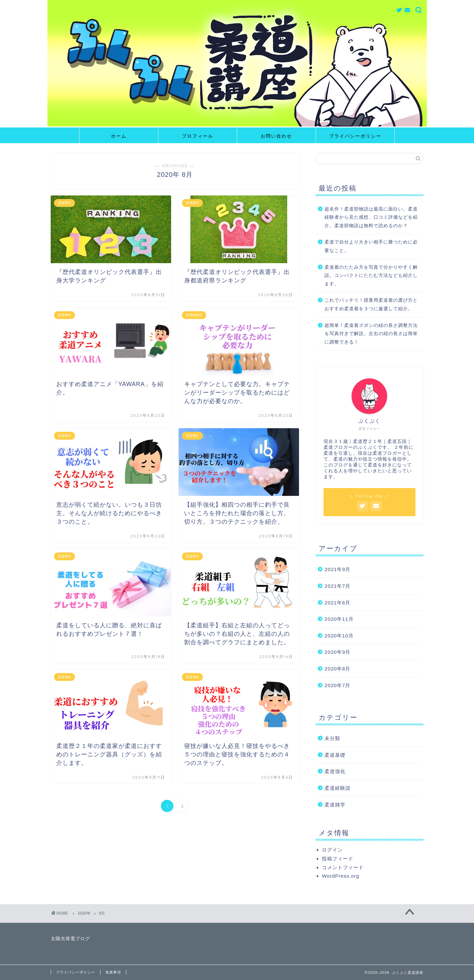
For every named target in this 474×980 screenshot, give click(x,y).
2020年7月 (337, 685)
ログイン (332, 850)
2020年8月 (337, 669)
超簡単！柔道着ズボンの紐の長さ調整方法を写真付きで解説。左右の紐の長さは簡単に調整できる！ (371, 334)
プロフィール (198, 136)
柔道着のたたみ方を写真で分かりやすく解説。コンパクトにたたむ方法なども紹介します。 (371, 276)
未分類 (332, 738)
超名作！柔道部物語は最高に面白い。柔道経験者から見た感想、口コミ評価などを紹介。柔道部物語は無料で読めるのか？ (371, 217)
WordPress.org (341, 876)
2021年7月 (337, 586)
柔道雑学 (335, 805)
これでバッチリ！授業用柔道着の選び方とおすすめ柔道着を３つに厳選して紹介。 (371, 304)
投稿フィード (338, 859)
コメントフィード (343, 867)
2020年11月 (339, 619)
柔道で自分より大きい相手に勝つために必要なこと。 (371, 246)
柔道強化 (335, 771)
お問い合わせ (276, 136)
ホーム (119, 136)
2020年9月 (337, 652)
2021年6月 (337, 603)
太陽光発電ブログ (70, 939)
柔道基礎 (335, 755)
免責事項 (113, 972)
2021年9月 (337, 569)
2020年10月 (339, 636)
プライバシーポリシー (355, 136)
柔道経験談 (338, 788)
